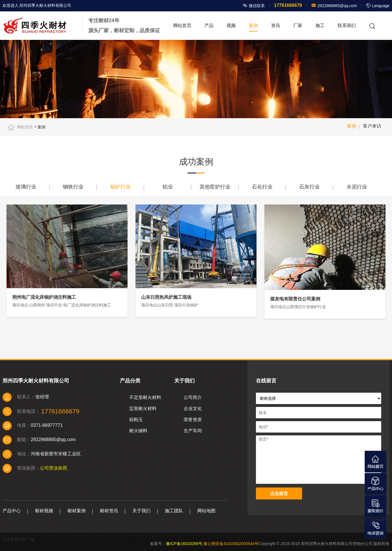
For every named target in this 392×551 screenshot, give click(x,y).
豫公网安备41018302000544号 (231, 544)
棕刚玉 (136, 420)
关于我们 (141, 511)
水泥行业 (357, 187)
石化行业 (262, 187)
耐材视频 (44, 511)
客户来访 (372, 126)
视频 (231, 25)
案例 (253, 25)
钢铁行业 (73, 187)
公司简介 (193, 397)
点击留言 (279, 494)
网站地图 (206, 511)
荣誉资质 (193, 420)
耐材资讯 (109, 511)
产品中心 (12, 511)
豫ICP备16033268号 (184, 544)
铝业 (168, 187)
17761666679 (377, 520)
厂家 (298, 25)
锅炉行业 (120, 187)
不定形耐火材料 (145, 397)
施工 (320, 25)
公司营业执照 (54, 468)
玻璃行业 (26, 187)
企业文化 (193, 408)
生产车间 (193, 431)
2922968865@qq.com (336, 6)
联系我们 (347, 25)
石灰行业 (309, 187)
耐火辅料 (138, 431)
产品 (209, 25)
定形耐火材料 (143, 408)
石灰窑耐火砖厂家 (19, 539)
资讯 (276, 25)
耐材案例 (77, 511)
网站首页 (182, 25)
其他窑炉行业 (215, 187)
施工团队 (174, 511)
